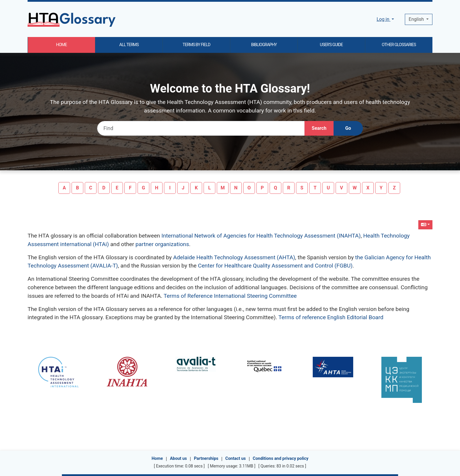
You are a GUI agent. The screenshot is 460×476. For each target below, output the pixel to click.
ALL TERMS (129, 45)
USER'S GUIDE (331, 45)
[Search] (319, 128)
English (417, 19)
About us (178, 459)
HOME (61, 45)
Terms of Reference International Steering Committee (230, 296)
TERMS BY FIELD (196, 45)
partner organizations (162, 244)
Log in (384, 19)
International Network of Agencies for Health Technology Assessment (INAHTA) (261, 236)
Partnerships (206, 459)
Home (157, 459)
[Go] (348, 128)
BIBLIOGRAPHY (264, 45)
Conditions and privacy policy (281, 459)
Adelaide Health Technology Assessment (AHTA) (234, 257)
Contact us (236, 459)
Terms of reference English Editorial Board (331, 317)
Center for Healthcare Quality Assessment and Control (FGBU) (275, 266)
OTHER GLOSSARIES (399, 45)
